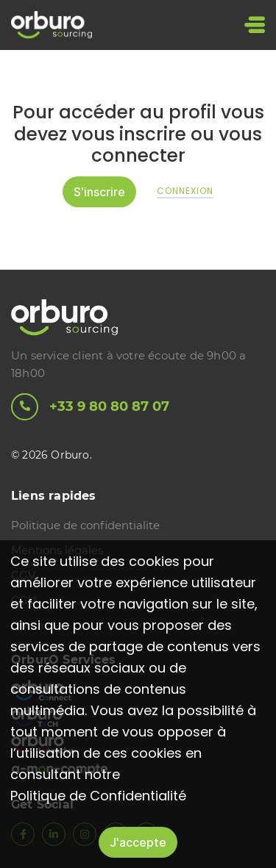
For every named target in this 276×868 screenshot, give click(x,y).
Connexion (185, 191)
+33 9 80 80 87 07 (90, 407)
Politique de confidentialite (85, 525)
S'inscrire (99, 192)
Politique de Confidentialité (98, 796)
